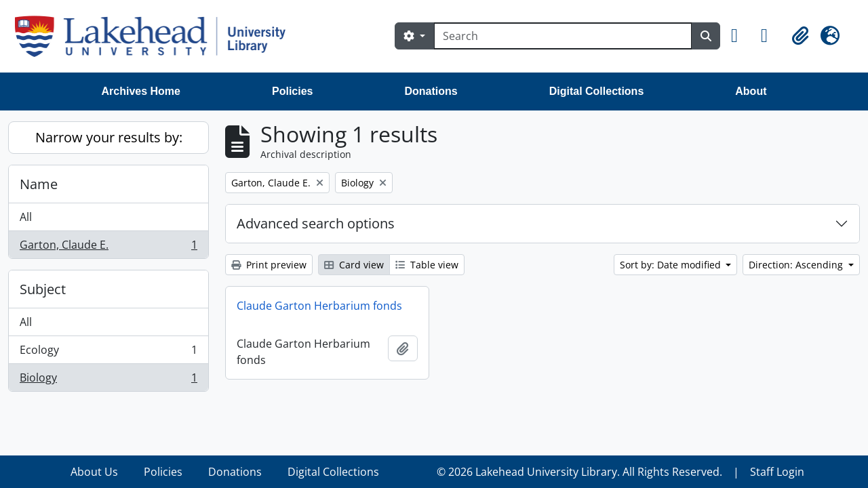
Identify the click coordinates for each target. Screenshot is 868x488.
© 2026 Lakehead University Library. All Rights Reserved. (579, 472)
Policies (292, 91)
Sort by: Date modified (672, 265)
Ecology (108, 353)
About (751, 91)
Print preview (269, 265)
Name (39, 184)
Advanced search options (316, 223)
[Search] (563, 36)
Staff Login (777, 472)
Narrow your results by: (109, 137)
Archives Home (141, 91)
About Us (94, 472)
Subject (43, 289)
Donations (431, 91)
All (26, 217)
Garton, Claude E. (108, 247)
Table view (427, 265)
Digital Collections (597, 91)
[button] (741, 36)
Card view (354, 265)
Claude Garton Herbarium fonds (319, 306)
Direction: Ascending (797, 265)
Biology (108, 380)
